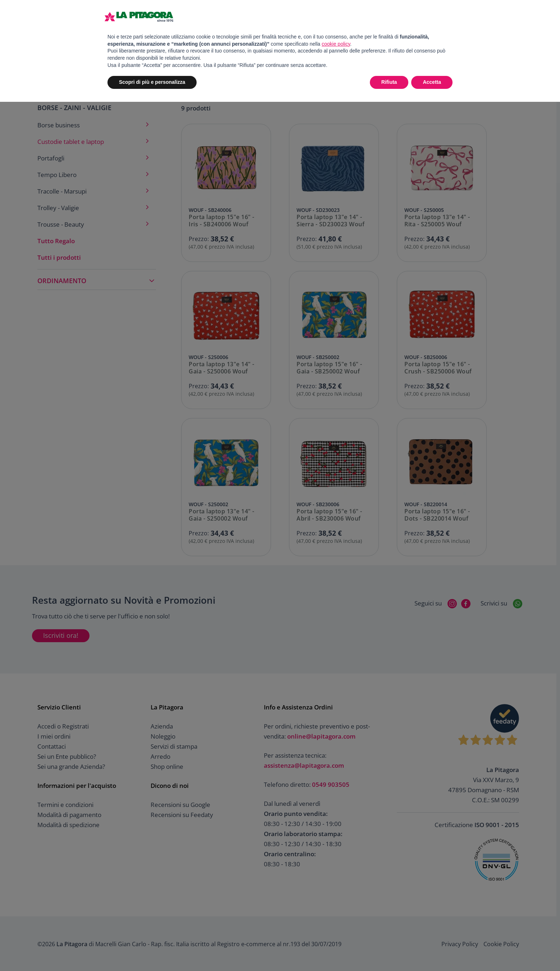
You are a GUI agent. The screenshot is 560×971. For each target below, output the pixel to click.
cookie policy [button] (336, 44)
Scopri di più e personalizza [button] (152, 82)
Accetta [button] (432, 82)
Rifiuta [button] (389, 82)
